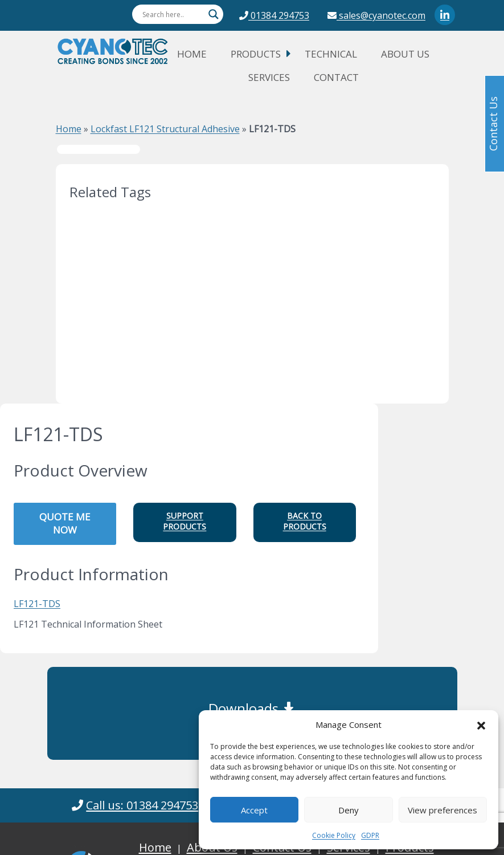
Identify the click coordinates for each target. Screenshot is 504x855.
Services (269, 77)
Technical (331, 54)
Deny (349, 810)
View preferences (442, 810)
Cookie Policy (334, 835)
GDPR (370, 835)
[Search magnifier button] (214, 14)
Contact (336, 77)
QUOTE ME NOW (65, 523)
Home (192, 54)
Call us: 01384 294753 (142, 805)
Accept (254, 810)
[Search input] (173, 14)
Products (256, 54)
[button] (481, 724)
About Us (405, 54)
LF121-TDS (37, 604)
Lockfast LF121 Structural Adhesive (165, 129)
